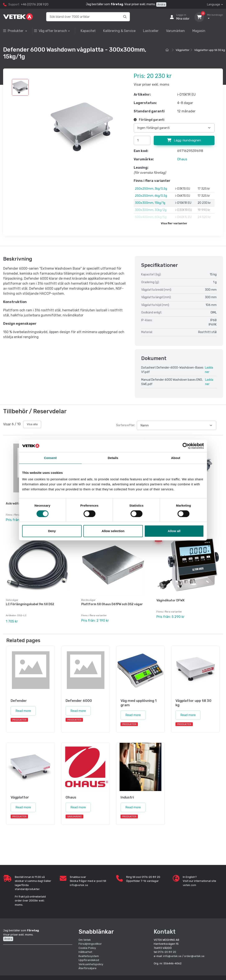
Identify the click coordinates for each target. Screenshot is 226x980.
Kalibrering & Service (119, 31)
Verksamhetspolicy (91, 964)
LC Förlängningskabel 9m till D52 (30, 604)
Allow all (174, 531)
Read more (23, 711)
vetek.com (189, 885)
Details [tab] (113, 458)
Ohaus (182, 159)
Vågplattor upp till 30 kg (210, 50)
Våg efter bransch (51, 31)
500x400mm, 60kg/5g (151, 217)
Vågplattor (183, 50)
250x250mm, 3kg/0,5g (151, 189)
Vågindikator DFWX (170, 600)
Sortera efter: (126, 425)
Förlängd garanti (149, 120)
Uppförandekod (89, 960)
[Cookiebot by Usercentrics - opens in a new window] (186, 446)
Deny (52, 531)
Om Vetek (85, 940)
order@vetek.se (194, 956)
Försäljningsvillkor (90, 944)
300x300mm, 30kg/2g (151, 210)
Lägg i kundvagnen (184, 140)
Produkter (14, 31)
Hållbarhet (85, 952)
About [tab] (176, 458)
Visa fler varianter (174, 223)
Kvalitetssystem (89, 956)
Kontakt (165, 932)
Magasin (199, 31)
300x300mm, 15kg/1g (150, 203)
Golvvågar (12, 600)
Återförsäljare (88, 968)
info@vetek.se (79, 885)
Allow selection (113, 531)
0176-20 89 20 (167, 952)
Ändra (161, 4)
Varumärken (175, 31)
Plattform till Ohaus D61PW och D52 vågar (112, 604)
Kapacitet (88, 31)
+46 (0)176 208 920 (35, 4)
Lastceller (151, 31)
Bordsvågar (88, 600)
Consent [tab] (50, 458)
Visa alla (32, 424)
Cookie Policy (87, 948)
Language (214, 4)
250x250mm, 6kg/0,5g (151, 196)
